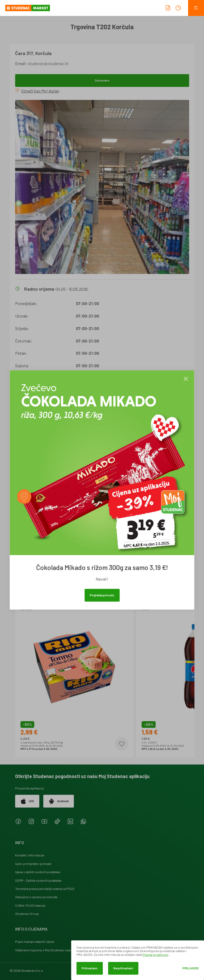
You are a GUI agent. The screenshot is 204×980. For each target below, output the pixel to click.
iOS (27, 801)
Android (59, 801)
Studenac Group (27, 914)
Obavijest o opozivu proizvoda (36, 897)
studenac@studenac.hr (48, 63)
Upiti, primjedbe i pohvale (33, 864)
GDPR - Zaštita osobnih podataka (38, 880)
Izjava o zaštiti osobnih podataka (38, 872)
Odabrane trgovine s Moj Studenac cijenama (47, 950)
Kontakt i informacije (30, 855)
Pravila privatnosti (156, 954)
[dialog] (138, 960)
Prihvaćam (90, 968)
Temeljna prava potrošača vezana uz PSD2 (45, 889)
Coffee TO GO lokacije (30, 905)
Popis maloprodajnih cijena (35, 941)
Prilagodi (191, 968)
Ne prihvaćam (123, 968)
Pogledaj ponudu (102, 595)
